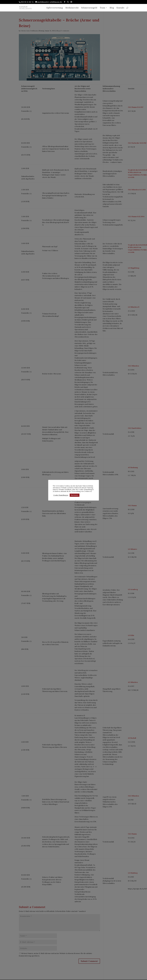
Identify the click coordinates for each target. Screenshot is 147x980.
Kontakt (120, 8)
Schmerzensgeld (89, 8)
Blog (112, 8)
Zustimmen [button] (75, 495)
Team (102, 8)
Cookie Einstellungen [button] (61, 495)
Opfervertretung (55, 8)
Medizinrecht (72, 8)
